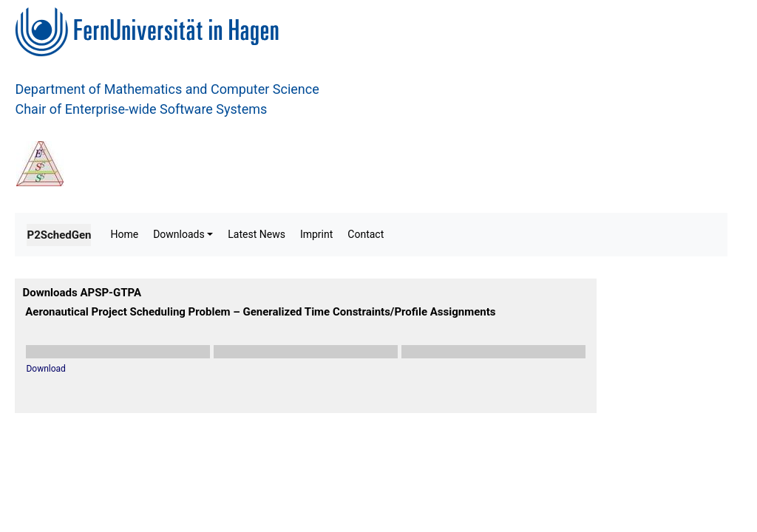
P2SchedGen (59, 235)
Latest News (257, 234)
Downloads (179, 234)
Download (45, 369)
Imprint (316, 234)
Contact (366, 234)
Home (124, 234)
